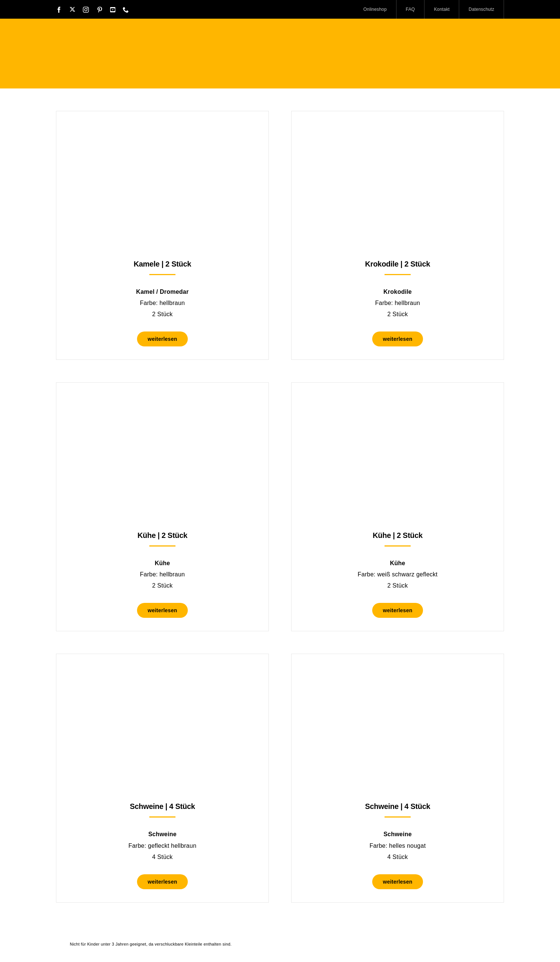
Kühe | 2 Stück (162, 535)
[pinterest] (100, 10)
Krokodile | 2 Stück (398, 264)
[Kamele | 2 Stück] (162, 130)
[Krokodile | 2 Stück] (398, 130)
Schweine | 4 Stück (163, 806)
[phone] (126, 10)
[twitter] (72, 9)
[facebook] (59, 10)
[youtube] (113, 10)
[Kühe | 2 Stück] (162, 401)
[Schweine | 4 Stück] (162, 673)
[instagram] (86, 10)
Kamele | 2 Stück (162, 264)
